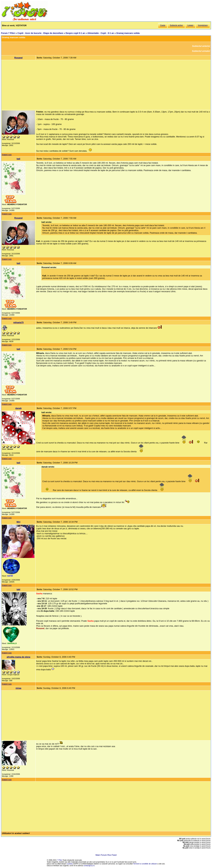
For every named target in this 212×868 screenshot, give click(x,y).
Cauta (163, 25)
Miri (18, 522)
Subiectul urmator (201, 51)
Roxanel (18, 58)
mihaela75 (18, 322)
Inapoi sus (7, 155)
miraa (18, 688)
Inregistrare (203, 25)
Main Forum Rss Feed (106, 855)
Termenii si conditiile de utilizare (145, 864)
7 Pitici (60, 860)
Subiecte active (176, 25)
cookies (70, 864)
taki (18, 589)
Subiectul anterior (201, 46)
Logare (190, 25)
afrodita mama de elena (18, 657)
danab (19, 408)
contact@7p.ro (89, 866)
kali (18, 159)
